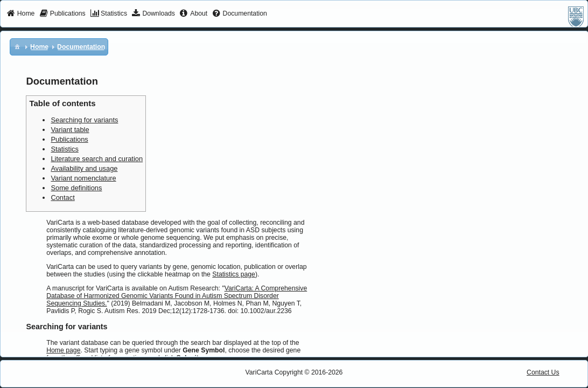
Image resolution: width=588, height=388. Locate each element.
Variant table (70, 130)
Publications (69, 139)
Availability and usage (84, 168)
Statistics (64, 149)
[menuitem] (21, 14)
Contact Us (543, 372)
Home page (63, 350)
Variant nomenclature (83, 178)
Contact (62, 198)
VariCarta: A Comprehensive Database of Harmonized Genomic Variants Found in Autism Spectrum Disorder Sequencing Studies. (177, 296)
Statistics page (234, 274)
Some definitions (76, 188)
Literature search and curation (97, 159)
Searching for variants (84, 120)
